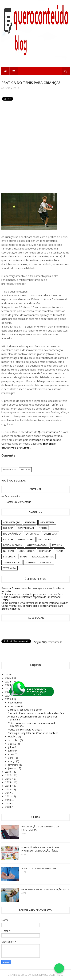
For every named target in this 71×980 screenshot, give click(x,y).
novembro (14, 706)
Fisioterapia (45, 540)
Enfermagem (33, 534)
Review (24, 557)
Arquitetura (47, 522)
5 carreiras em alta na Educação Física (45, 889)
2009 (8, 803)
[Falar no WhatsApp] (59, 968)
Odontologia (27, 551)
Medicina (57, 545)
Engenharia (50, 534)
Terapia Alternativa (43, 557)
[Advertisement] (27, 126)
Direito (43, 528)
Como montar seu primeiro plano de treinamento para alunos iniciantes (32, 607)
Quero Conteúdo (48, 432)
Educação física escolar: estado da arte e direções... (36, 713)
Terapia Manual (12, 562)
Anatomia (30, 522)
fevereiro (14, 765)
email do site (54, 440)
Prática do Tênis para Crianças (25, 730)
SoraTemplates (30, 975)
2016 (8, 779)
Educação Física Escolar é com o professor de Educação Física (41, 849)
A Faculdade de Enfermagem (39, 869)
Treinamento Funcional (39, 562)
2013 (8, 789)
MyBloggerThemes (52, 975)
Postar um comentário (19, 502)
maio (11, 754)
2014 (8, 786)
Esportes (25, 470)
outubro (13, 736)
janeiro (12, 768)
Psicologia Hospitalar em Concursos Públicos (33, 733)
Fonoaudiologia (13, 545)
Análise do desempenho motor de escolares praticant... (32, 718)
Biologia (8, 528)
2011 (8, 796)
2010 (8, 800)
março (12, 761)
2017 (8, 775)
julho (11, 747)
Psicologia (9, 557)
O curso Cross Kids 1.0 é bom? (25, 710)
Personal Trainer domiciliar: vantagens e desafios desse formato (33, 590)
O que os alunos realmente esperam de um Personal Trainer (31, 598)
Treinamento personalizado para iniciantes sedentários (32, 594)
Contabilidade (26, 528)
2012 (8, 793)
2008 (8, 807)
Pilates (60, 551)
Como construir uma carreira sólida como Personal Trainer (35, 603)
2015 (8, 782)
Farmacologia (26, 540)
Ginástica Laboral (37, 545)
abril (11, 758)
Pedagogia (45, 551)
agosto (13, 744)
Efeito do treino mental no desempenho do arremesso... (32, 725)
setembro (14, 740)
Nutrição (9, 551)
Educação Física (12, 534)
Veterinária (9, 568)
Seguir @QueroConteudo (48, 642)
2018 (8, 772)
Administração (12, 522)
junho (12, 751)
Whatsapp (35, 440)
